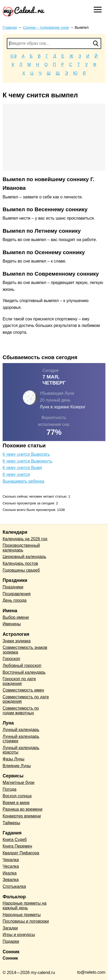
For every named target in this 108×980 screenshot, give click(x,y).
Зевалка (11, 880)
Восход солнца (17, 796)
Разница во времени (22, 809)
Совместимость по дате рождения (26, 699)
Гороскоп (11, 659)
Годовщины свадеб (21, 570)
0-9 (13, 56)
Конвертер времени (22, 816)
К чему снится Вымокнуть (27, 461)
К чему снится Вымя (22, 468)
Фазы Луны (13, 759)
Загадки (10, 928)
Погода (10, 789)
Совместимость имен (23, 690)
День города (15, 600)
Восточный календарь (24, 672)
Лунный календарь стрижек (21, 739)
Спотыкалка (14, 886)
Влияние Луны (17, 766)
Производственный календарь (21, 548)
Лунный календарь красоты (21, 750)
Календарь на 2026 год (25, 539)
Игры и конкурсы (19, 935)
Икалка (10, 873)
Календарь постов (20, 563)
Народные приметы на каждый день (25, 906)
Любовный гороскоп (22, 666)
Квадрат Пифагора (21, 853)
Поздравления (17, 594)
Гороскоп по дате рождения (19, 681)
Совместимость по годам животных (21, 711)
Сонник (10, 958)
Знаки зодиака (17, 641)
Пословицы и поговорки (26, 921)
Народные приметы (22, 915)
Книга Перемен (17, 846)
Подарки (11, 941)
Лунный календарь (21, 730)
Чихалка (11, 860)
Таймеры (11, 823)
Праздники (13, 587)
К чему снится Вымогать (26, 454)
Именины (12, 624)
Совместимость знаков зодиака (25, 650)
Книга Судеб (15, 840)
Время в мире (16, 803)
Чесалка (11, 866)
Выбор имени (16, 617)
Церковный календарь (24, 557)
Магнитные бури (19, 783)
